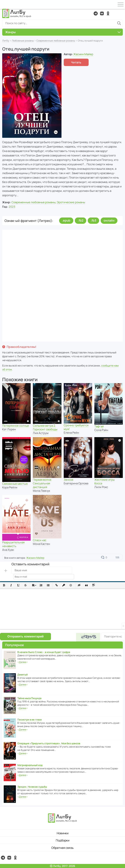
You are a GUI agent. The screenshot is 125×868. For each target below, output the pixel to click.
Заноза (68, 480)
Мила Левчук (41, 491)
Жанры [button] (63, 32)
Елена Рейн (71, 433)
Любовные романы (23, 41)
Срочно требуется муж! (76, 427)
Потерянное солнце (16, 426)
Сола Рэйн (101, 430)
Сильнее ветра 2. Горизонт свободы (45, 427)
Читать (76, 62)
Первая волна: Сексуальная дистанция (42, 483)
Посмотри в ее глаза (29, 720)
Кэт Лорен (9, 429)
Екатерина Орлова (76, 483)
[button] (4, 585)
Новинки (63, 833)
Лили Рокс (101, 487)
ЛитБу (6, 41)
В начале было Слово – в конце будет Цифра (44, 652)
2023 (12, 207)
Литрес (22, 356)
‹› (23, 662)
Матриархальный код (30, 765)
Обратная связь (62, 848)
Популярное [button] (14, 645)
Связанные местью (15, 484)
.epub (66, 220)
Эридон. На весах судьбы (32, 787)
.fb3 (93, 220)
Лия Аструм (41, 433)
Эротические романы (71, 202)
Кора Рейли (10, 487)
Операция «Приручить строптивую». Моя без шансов (49, 743)
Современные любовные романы (56, 41)
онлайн (109, 220)
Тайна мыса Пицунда (29, 698)
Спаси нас (40, 540)
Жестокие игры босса (105, 481)
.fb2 (81, 220)
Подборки (63, 840)
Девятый (23, 675)
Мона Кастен (41, 544)
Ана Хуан (8, 550)
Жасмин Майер (83, 54)
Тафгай (99, 426)
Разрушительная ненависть (13, 544)
